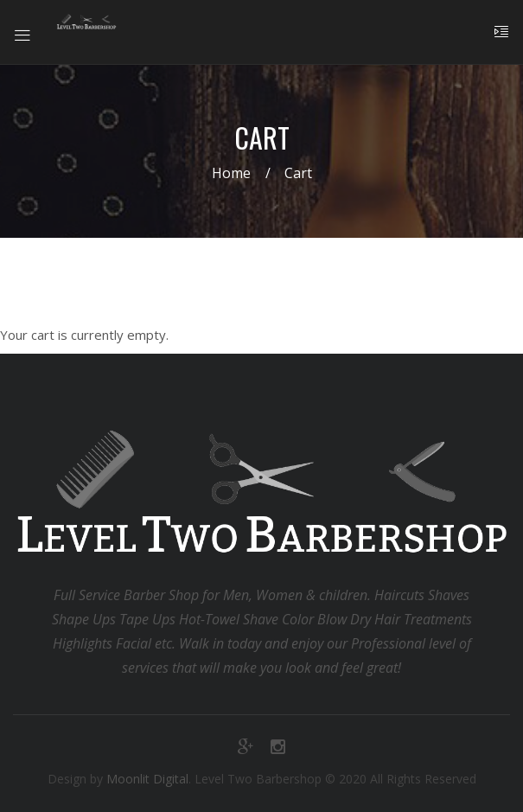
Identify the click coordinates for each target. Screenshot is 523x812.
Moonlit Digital (147, 779)
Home (231, 173)
